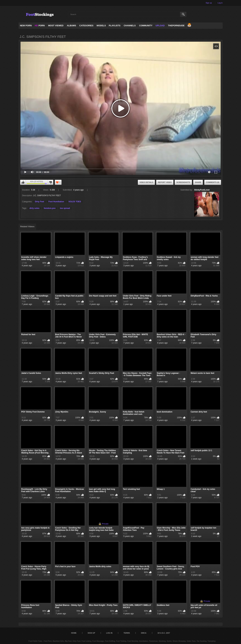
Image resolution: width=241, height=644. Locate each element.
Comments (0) (213, 182)
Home (74, 633)
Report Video (165, 182)
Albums (72, 26)
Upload (160, 26)
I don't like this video (50, 182)
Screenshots (183, 182)
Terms (127, 633)
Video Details (146, 182)
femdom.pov (50, 208)
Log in (220, 3)
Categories (86, 26)
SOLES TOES (75, 202)
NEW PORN (26, 26)
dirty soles (35, 208)
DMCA (144, 633)
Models (101, 26)
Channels (130, 26)
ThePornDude (176, 26)
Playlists (115, 26)
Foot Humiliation (56, 202)
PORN (40, 26)
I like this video (23, 182)
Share (198, 182)
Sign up (209, 3)
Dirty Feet (39, 202)
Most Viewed (56, 26)
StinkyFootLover (202, 190)
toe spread (65, 208)
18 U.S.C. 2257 (164, 633)
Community (146, 26)
